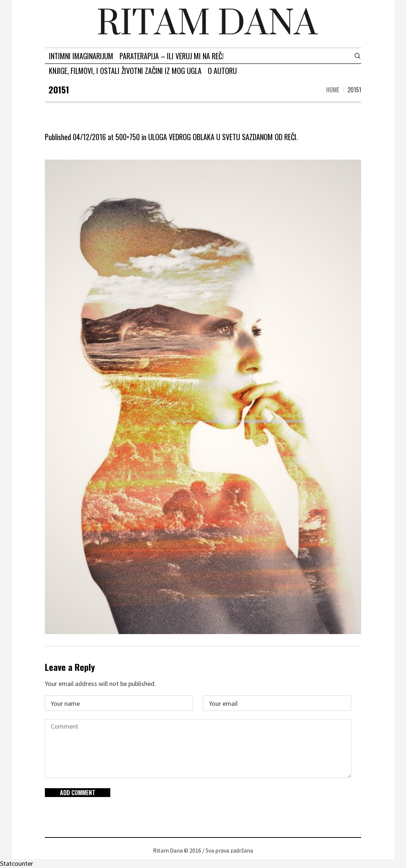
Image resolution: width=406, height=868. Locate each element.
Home (333, 90)
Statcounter (17, 863)
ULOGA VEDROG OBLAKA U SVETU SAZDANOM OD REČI (222, 137)
